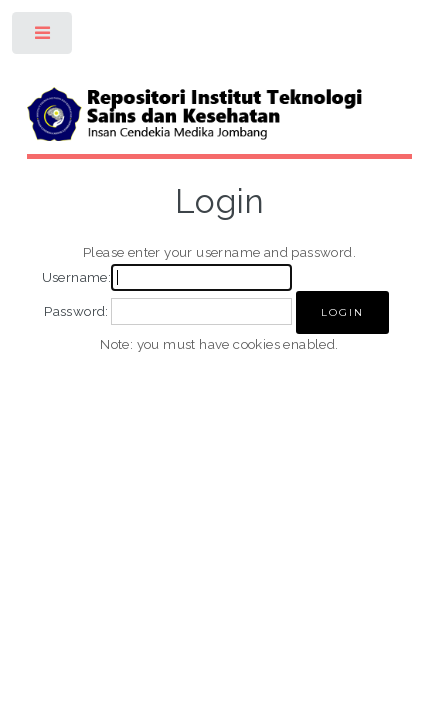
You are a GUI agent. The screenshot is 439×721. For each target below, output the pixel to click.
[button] (342, 312)
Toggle (43, 37)
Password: (76, 311)
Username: (77, 277)
